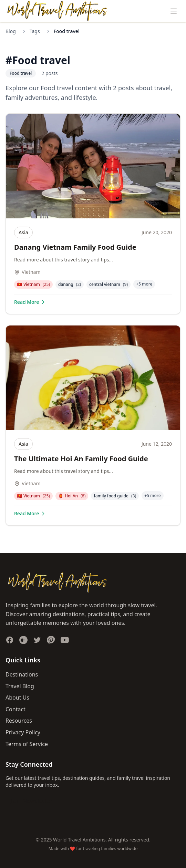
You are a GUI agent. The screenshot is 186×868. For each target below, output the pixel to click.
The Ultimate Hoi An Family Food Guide (81, 459)
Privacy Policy (23, 732)
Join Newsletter (32, 801)
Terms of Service (27, 744)
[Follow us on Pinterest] (51, 640)
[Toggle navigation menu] (174, 11)
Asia (23, 232)
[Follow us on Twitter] (37, 640)
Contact (15, 709)
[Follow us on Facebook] (10, 640)
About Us (17, 697)
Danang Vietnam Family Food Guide (75, 247)
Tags (35, 31)
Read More (30, 302)
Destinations (22, 674)
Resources (19, 721)
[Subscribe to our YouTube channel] (65, 640)
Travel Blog (20, 686)
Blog (11, 31)
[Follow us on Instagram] (23, 640)
